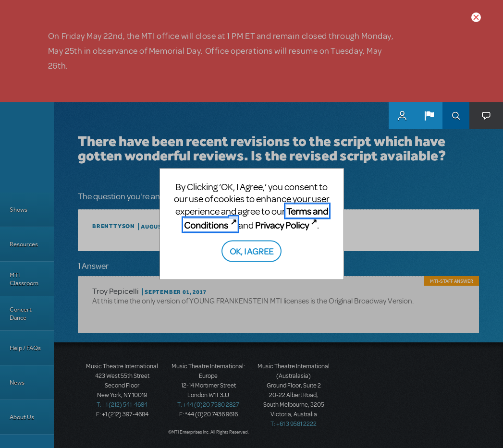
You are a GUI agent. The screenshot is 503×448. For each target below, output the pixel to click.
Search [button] (456, 116)
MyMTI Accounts (402, 116)
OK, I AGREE (251, 250)
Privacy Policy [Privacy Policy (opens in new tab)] (282, 225)
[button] (429, 116)
